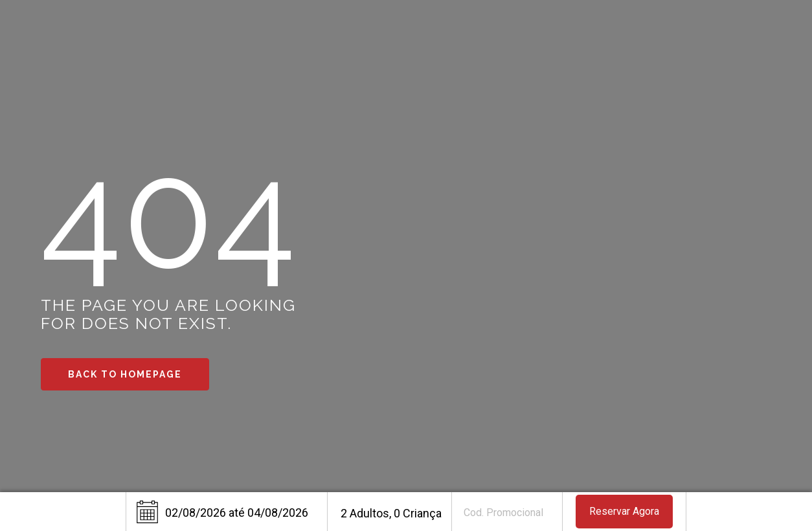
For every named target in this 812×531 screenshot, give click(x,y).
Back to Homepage (125, 374)
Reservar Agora (624, 511)
